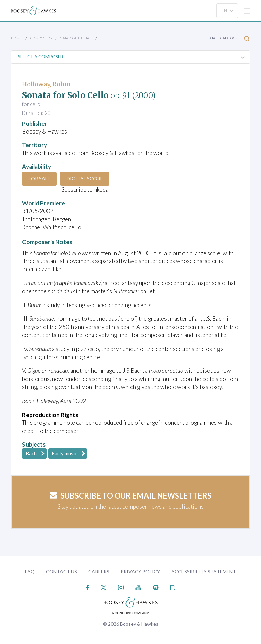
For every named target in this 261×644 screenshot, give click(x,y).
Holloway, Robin (46, 84)
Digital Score (85, 179)
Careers (99, 571)
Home (16, 38)
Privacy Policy (140, 571)
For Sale (39, 179)
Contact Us (62, 571)
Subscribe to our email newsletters (130, 496)
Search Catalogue (228, 39)
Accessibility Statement (204, 571)
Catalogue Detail (76, 38)
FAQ (30, 571)
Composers (41, 38)
